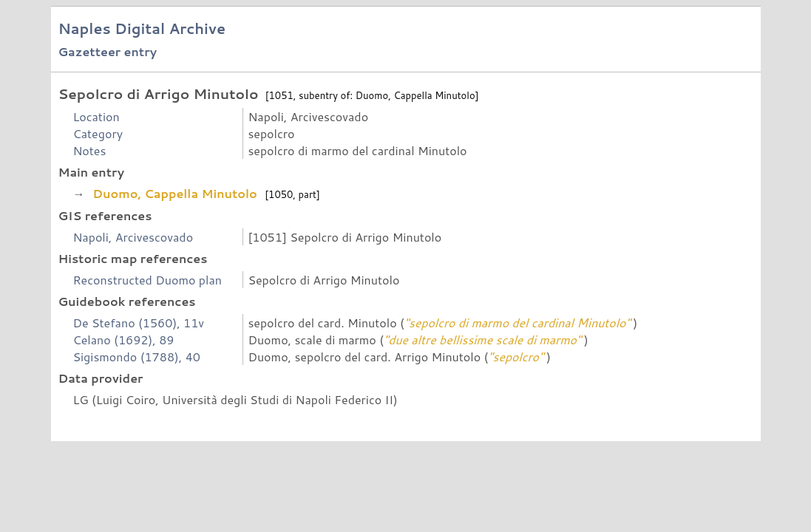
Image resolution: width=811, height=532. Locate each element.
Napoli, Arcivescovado (133, 237)
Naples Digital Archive (142, 28)
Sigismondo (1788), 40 (136, 357)
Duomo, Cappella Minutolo (175, 193)
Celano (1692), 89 (123, 340)
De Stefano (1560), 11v (138, 323)
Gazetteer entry (107, 51)
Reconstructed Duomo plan (147, 280)
